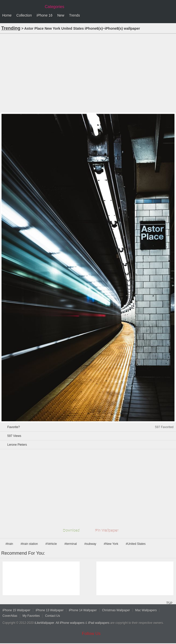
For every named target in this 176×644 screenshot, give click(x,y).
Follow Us (91, 634)
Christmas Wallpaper (116, 610)
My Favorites (31, 616)
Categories (54, 7)
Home (7, 15)
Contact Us (52, 616)
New (61, 15)
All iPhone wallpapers (70, 623)
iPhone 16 (45, 15)
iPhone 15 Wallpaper (16, 610)
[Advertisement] (88, 72)
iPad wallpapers (99, 623)
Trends (75, 15)
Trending (11, 28)
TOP (169, 603)
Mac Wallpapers (146, 610)
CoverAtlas (10, 616)
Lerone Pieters (17, 445)
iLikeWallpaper (45, 623)
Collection (24, 15)
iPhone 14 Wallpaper (83, 610)
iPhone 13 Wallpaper (50, 610)
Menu (171, 16)
